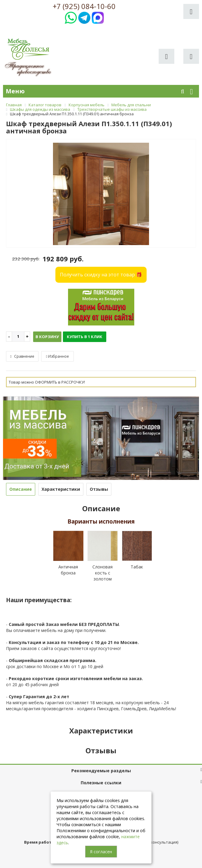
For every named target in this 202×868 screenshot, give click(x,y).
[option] (101, 194)
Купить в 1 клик (85, 337)
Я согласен (101, 852)
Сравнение (22, 356)
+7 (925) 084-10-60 (84, 6)
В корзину (47, 337)
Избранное (57, 356)
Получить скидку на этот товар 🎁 (101, 275)
